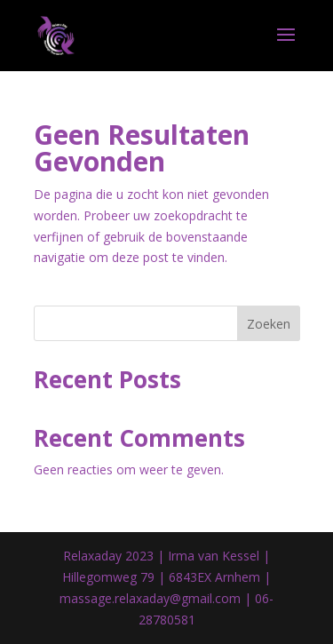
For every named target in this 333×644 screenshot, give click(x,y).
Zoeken (269, 324)
